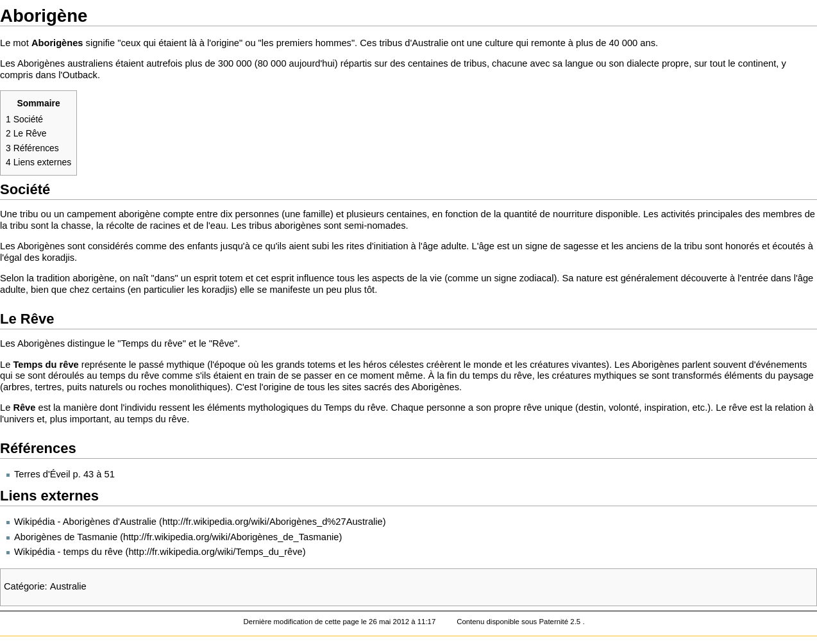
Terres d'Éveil (42, 474)
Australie (430, 43)
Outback (80, 75)
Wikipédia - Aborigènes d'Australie (85, 522)
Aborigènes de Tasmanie (66, 537)
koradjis (59, 258)
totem (231, 278)
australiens (90, 63)
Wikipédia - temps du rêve (68, 552)
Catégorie (24, 586)
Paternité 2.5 (560, 622)
